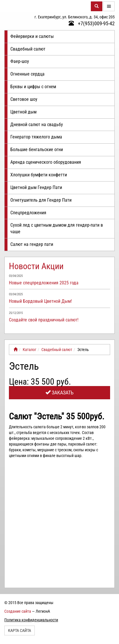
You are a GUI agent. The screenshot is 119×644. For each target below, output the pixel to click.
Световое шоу (24, 99)
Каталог (29, 350)
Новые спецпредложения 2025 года (44, 283)
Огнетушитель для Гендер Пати (41, 200)
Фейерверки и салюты (32, 36)
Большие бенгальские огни (37, 150)
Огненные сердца (27, 74)
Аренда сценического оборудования (46, 162)
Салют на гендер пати (32, 244)
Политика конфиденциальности (31, 620)
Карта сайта (20, 630)
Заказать (59, 393)
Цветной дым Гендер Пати (36, 187)
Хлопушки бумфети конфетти (39, 175)
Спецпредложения (28, 213)
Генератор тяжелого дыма (36, 137)
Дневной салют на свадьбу (37, 125)
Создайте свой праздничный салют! (44, 320)
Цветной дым (23, 112)
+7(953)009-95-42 (92, 23)
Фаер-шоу (20, 61)
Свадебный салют (28, 49)
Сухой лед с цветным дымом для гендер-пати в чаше (57, 228)
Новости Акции (36, 266)
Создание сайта (18, 611)
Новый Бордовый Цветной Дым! (40, 301)
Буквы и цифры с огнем (33, 87)
